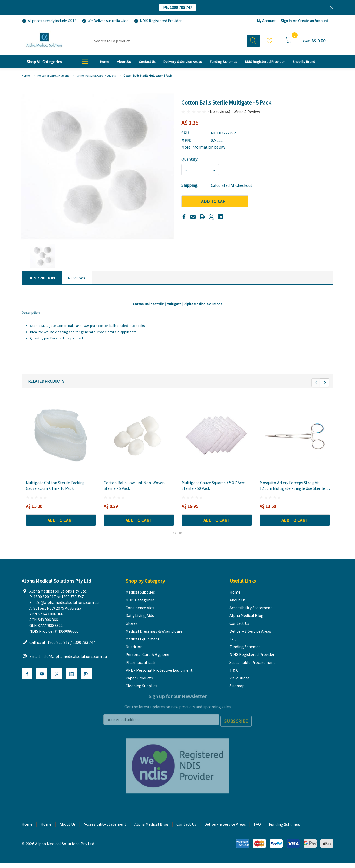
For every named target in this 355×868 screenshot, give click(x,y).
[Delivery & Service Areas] (183, 62)
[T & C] (304, 62)
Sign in (286, 21)
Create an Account (313, 21)
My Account (266, 21)
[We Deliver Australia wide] (105, 21)
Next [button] (325, 390)
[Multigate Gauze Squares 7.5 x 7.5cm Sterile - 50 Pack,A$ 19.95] (217, 442)
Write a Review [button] (247, 112)
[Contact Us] (147, 62)
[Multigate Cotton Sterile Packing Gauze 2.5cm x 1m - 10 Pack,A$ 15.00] (61, 442)
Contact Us (186, 834)
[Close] (332, 8)
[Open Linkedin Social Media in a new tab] (71, 685)
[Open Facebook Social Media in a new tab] (27, 685)
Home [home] (27, 834)
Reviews (77, 278)
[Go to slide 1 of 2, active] (175, 540)
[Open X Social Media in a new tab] (57, 685)
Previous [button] (316, 390)
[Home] (105, 62)
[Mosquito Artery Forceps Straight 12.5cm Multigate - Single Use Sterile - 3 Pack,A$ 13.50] (295, 442)
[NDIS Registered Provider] (158, 21)
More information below (203, 147)
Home (46, 834)
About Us (68, 834)
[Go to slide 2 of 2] (180, 540)
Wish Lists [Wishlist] (270, 41)
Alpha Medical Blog (151, 834)
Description (42, 278)
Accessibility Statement (105, 834)
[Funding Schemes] (223, 62)
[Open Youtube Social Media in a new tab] (42, 685)
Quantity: (190, 159)
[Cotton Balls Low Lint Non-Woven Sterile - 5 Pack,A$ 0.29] (139, 442)
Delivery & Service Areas (225, 834)
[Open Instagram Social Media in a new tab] (86, 685)
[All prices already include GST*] (49, 21)
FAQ (257, 834)
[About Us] (124, 62)
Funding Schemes (284, 834)
